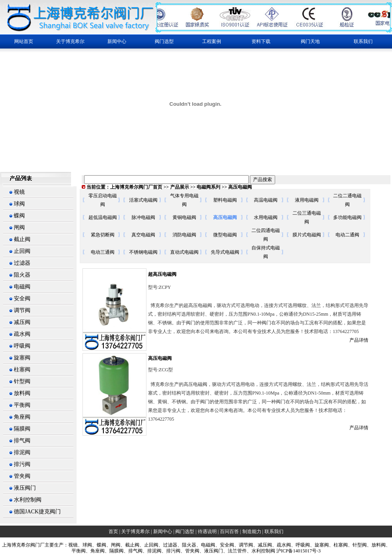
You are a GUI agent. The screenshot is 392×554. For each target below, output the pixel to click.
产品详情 (359, 340)
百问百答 (229, 532)
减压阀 (22, 322)
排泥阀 (22, 452)
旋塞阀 (22, 358)
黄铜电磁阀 (184, 217)
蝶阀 (19, 216)
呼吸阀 (22, 346)
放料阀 (22, 393)
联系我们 (363, 41)
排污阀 (22, 464)
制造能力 (252, 532)
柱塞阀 (22, 370)
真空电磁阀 (143, 235)
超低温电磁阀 (103, 217)
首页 (113, 532)
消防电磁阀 (184, 235)
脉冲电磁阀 (143, 217)
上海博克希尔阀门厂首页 (136, 187)
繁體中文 (11, 163)
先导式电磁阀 (225, 252)
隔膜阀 (22, 429)
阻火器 (22, 275)
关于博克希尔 (135, 532)
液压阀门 (25, 488)
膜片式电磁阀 (307, 235)
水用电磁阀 (266, 217)
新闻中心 (163, 532)
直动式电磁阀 (184, 252)
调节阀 (22, 310)
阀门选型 (185, 532)
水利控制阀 (28, 500)
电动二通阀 (347, 235)
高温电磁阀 (266, 200)
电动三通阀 (103, 252)
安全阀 (22, 299)
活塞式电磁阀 (143, 200)
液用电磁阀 (307, 200)
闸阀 (19, 227)
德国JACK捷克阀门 (37, 512)
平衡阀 (22, 405)
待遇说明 (207, 532)
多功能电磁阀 (347, 217)
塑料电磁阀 (225, 200)
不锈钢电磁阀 (143, 252)
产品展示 (180, 187)
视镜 (19, 192)
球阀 (19, 204)
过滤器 (22, 263)
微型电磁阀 (225, 235)
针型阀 (22, 381)
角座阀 (22, 417)
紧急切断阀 (103, 235)
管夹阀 (22, 476)
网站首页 (24, 41)
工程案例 (212, 41)
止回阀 (22, 251)
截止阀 (22, 239)
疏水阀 (22, 334)
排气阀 (22, 441)
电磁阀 (22, 287)
